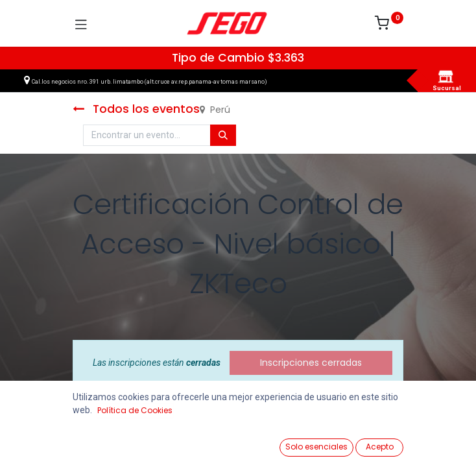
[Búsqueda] (223, 136)
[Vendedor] (434, 442)
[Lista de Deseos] (303, 442)
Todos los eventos (136, 109)
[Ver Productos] (42, 442)
